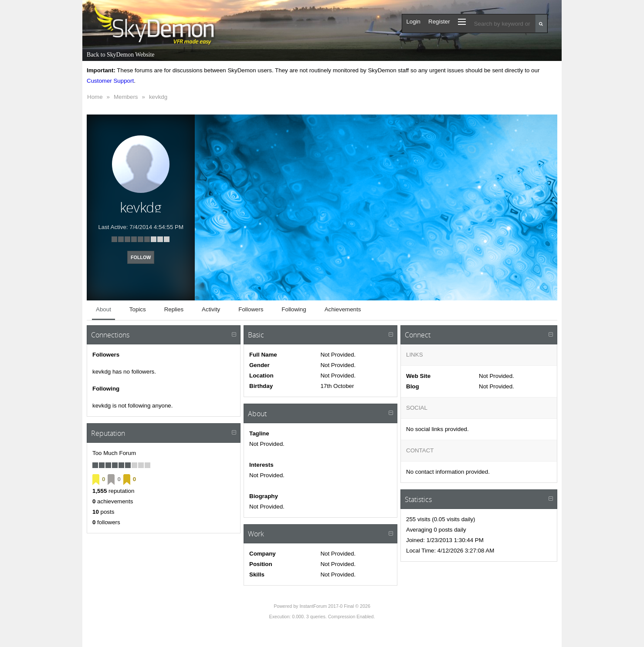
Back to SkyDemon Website (120, 55)
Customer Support (110, 81)
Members (126, 97)
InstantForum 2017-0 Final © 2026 (335, 606)
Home (95, 97)
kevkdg (158, 97)
